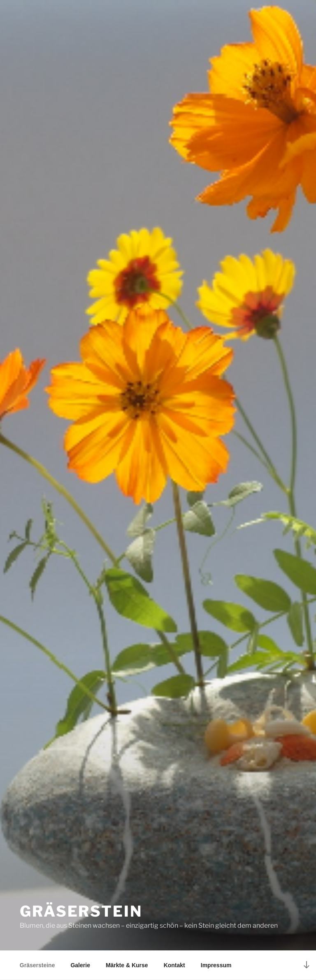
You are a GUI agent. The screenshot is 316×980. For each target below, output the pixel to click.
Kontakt (174, 965)
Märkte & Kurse (127, 965)
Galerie (80, 965)
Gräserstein (81, 911)
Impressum (216, 965)
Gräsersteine (37, 965)
